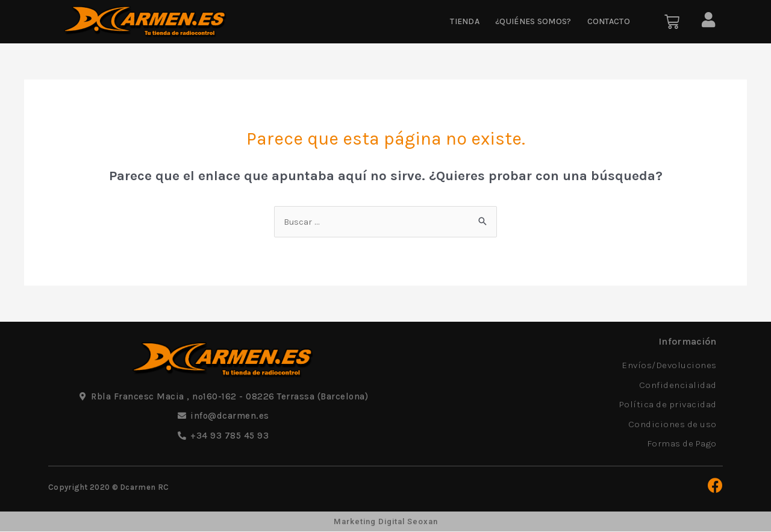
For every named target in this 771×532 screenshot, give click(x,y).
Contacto (609, 21)
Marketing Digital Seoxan (385, 522)
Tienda (465, 21)
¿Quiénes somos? (533, 21)
